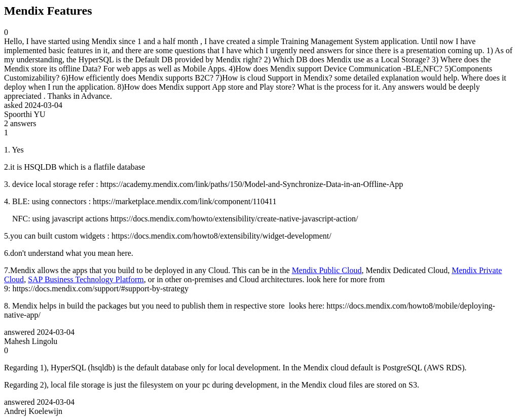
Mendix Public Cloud (327, 270)
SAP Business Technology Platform (86, 279)
